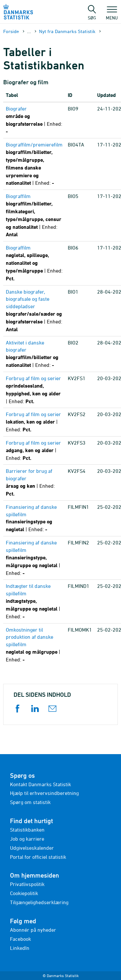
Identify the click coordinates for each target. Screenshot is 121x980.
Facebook (20, 939)
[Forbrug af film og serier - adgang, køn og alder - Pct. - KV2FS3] (34, 451)
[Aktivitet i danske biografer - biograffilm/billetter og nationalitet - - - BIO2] (34, 354)
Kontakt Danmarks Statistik (40, 784)
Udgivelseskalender (32, 848)
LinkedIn (20, 948)
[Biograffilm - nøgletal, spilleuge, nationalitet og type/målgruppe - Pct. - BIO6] (34, 263)
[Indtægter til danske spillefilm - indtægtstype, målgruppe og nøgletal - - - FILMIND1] (34, 601)
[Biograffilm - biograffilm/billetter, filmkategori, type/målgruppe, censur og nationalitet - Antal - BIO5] (34, 216)
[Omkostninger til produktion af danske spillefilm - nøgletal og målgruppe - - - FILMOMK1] (34, 645)
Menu (112, 15)
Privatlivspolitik (27, 884)
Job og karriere (27, 839)
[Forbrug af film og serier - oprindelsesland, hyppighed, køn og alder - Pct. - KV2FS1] (34, 390)
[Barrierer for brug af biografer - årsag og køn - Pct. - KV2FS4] (34, 482)
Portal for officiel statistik (38, 857)
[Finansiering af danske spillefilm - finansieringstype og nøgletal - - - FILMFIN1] (34, 518)
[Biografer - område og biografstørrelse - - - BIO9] (34, 120)
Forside (11, 31)
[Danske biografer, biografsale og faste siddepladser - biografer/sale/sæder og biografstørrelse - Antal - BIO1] (34, 311)
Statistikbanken (27, 830)
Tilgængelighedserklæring (39, 902)
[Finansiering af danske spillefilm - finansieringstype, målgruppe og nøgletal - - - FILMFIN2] (34, 558)
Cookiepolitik (24, 893)
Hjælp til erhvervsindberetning (44, 793)
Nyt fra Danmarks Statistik (67, 31)
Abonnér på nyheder (33, 930)
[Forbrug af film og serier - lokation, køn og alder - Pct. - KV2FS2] (34, 422)
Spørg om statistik (30, 802)
